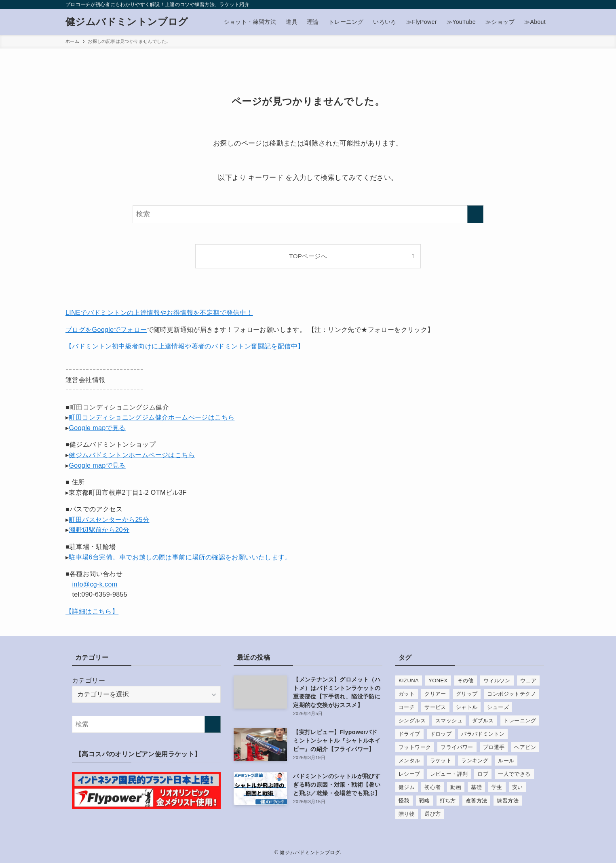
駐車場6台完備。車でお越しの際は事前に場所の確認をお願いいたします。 (180, 557)
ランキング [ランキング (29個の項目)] (475, 761)
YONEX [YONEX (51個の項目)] (438, 680)
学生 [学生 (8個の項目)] (497, 787)
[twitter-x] (482, 4)
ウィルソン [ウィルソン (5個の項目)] (497, 680)
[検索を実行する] (475, 214)
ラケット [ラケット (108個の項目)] (441, 761)
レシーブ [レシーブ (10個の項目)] (409, 774)
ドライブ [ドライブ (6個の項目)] (409, 734)
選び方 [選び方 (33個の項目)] (432, 814)
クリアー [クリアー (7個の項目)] (435, 694)
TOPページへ (308, 256)
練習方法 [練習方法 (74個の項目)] (508, 801)
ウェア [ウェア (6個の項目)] (528, 680)
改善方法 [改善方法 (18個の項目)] (477, 801)
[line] (503, 4)
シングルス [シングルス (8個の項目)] (412, 721)
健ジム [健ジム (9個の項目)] (407, 787)
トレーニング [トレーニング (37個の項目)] (520, 721)
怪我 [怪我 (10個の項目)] (404, 801)
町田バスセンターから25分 (109, 520)
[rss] (524, 4)
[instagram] (493, 4)
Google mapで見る (97, 428)
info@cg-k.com (95, 584)
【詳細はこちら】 (92, 611)
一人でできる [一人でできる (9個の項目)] (514, 774)
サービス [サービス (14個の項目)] (435, 707)
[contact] (535, 4)
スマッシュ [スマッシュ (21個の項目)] (449, 721)
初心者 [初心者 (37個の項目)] (432, 787)
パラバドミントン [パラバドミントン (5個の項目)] (483, 734)
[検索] (545, 4)
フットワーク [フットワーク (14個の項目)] (415, 747)
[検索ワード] (308, 214)
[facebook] (472, 4)
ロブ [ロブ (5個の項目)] (483, 774)
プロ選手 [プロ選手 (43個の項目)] (494, 747)
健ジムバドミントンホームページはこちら (132, 455)
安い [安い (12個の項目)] (518, 787)
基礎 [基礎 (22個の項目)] (476, 787)
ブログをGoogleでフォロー (106, 330)
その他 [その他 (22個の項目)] (466, 680)
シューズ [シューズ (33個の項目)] (498, 707)
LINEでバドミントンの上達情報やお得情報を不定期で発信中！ (159, 313)
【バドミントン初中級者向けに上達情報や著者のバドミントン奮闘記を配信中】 (185, 346)
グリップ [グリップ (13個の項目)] (467, 694)
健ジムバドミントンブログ (127, 22)
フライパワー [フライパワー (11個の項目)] (457, 747)
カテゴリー (89, 680)
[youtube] (514, 4)
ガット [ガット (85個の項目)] (407, 694)
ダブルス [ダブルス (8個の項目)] (483, 721)
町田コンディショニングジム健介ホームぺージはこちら (152, 417)
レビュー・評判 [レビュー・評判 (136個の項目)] (449, 774)
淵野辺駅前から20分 (99, 530)
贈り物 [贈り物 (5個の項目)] (407, 814)
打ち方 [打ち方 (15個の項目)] (448, 801)
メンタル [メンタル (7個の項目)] (409, 761)
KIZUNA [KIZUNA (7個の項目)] (409, 680)
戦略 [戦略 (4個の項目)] (425, 801)
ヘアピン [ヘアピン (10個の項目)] (525, 747)
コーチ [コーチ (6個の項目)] (407, 707)
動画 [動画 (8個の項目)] (456, 787)
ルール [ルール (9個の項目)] (506, 761)
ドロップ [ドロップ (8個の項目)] (441, 734)
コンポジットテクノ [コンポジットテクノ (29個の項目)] (512, 694)
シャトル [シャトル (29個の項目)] (467, 707)
